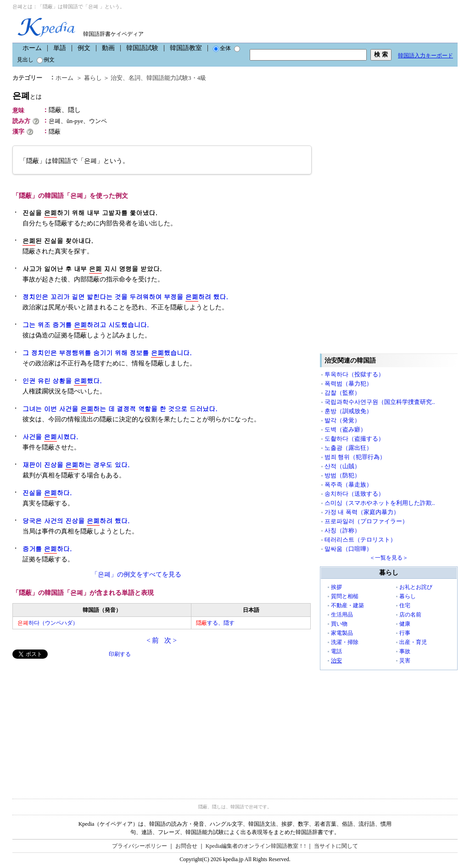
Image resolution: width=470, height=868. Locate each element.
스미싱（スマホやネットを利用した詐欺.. (380, 503)
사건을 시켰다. (50, 437)
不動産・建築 (347, 605)
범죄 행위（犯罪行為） (355, 457)
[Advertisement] (81, 723)
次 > (171, 640)
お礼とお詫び (416, 587)
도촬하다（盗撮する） (354, 439)
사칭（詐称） (342, 530)
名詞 (134, 78)
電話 (336, 651)
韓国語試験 (142, 48)
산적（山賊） (342, 466)
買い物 (339, 624)
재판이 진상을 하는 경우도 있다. (76, 465)
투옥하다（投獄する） (354, 374)
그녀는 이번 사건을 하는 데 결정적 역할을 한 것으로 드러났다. (120, 409)
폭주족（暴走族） (348, 484)
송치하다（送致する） (354, 494)
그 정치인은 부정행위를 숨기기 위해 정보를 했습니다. (107, 353)
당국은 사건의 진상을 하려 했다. (76, 521)
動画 (108, 48)
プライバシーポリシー (140, 846)
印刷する (120, 654)
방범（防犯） (342, 475)
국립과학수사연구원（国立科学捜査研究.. (380, 402)
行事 (405, 633)
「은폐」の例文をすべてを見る (136, 574)
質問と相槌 (345, 596)
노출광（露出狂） (348, 448)
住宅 (405, 605)
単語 (60, 48)
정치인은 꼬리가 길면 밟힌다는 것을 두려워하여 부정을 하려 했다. (125, 297)
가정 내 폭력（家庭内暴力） (362, 512)
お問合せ (186, 846)
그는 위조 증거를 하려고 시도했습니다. (86, 325)
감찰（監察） (342, 393)
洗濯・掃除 (345, 642)
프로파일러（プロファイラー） (366, 521)
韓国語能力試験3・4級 (176, 78)
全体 (222, 48)
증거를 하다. (47, 549)
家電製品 (342, 633)
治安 (117, 78)
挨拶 (336, 587)
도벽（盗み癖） (345, 429)
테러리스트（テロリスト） (360, 540)
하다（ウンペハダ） (48, 623)
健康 (405, 624)
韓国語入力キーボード (425, 56)
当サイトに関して (336, 846)
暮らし (93, 78)
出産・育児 (413, 642)
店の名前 (410, 615)
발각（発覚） (342, 420)
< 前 (153, 640)
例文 (84, 48)
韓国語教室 (186, 48)
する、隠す (215, 623)
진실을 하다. (47, 493)
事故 (405, 651)
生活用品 (342, 615)
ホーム (32, 48)
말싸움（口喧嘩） (348, 549)
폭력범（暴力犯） (348, 384)
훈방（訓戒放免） (348, 411)
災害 (405, 661)
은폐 (27, 96)
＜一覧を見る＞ (389, 558)
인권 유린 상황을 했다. (62, 381)
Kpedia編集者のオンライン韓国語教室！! (256, 846)
